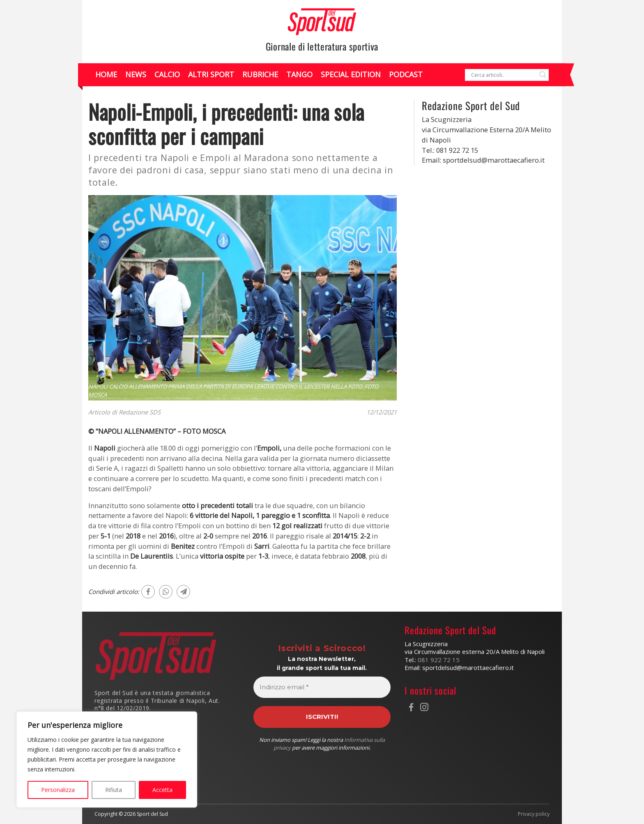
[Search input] (503, 75)
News (136, 74)
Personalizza (58, 790)
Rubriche (260, 74)
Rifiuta (114, 790)
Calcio (167, 74)
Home (106, 74)
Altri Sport (211, 74)
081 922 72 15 (439, 660)
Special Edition (351, 74)
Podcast (406, 74)
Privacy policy (534, 814)
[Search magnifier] (543, 75)
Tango (299, 74)
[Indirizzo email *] (322, 687)
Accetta (162, 790)
